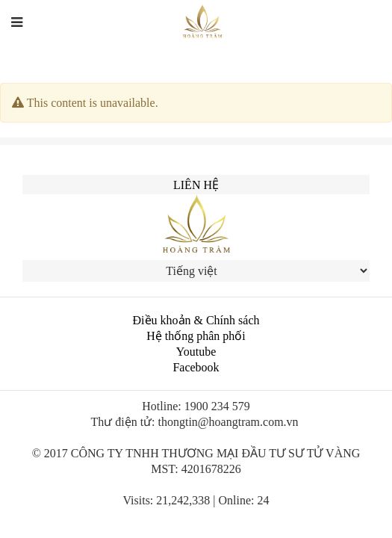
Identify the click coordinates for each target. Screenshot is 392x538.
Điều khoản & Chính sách (196, 320)
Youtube (196, 352)
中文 (330, 30)
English (286, 30)
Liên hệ (196, 185)
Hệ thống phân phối (196, 336)
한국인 (367, 30)
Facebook (196, 367)
